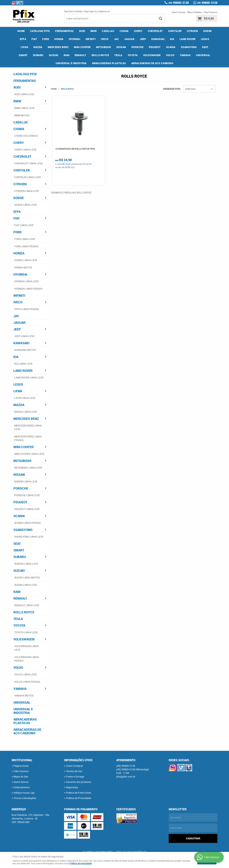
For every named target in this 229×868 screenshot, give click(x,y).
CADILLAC (108, 31)
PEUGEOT (155, 47)
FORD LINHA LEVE (25, 239)
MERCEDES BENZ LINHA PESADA (28, 438)
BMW (94, 31)
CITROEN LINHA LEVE (27, 191)
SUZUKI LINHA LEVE (26, 585)
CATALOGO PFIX (40, 31)
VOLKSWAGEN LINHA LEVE (27, 648)
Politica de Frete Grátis (79, 793)
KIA (172, 39)
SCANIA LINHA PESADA (28, 523)
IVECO (105, 39)
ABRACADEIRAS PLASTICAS (109, 63)
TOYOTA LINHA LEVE (26, 632)
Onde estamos (22, 787)
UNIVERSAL (203, 55)
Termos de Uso (74, 771)
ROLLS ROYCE (100, 55)
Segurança (72, 787)
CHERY (138, 31)
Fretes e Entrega (75, 777)
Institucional (22, 760)
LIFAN (25, 47)
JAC (116, 39)
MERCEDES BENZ (58, 47)
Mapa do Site (21, 777)
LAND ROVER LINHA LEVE (29, 377)
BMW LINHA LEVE (24, 108)
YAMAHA (185, 55)
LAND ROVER (188, 39)
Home (21, 31)
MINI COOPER (82, 47)
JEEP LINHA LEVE (24, 336)
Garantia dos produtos (79, 782)
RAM (67, 55)
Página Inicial (21, 766)
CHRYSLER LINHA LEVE (28, 177)
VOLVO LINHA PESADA (27, 682)
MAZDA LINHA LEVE (26, 412)
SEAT (205, 47)
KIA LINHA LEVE (23, 364)
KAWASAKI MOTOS (25, 350)
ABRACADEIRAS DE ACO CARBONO (152, 63)
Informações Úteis (78, 760)
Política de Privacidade (79, 798)
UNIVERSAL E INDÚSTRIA (71, 63)
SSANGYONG (189, 47)
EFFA (23, 39)
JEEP (143, 39)
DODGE (208, 31)
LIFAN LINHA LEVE (25, 398)
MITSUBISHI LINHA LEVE (28, 468)
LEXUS (205, 39)
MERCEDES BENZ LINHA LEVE (28, 427)
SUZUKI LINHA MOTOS (27, 577)
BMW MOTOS (22, 115)
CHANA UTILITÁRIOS (26, 136)
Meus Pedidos (195, 12)
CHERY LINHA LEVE (25, 150)
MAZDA (38, 47)
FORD (46, 39)
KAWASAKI (158, 39)
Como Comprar (75, 766)
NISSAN (121, 47)
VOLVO (170, 55)
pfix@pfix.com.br (126, 777)
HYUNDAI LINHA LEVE (27, 281)
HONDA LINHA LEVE (26, 260)
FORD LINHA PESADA (26, 246)
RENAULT (80, 55)
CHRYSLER (175, 31)
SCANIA (171, 47)
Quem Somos (179, 12)
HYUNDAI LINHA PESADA (28, 289)
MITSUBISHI (104, 47)
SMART (23, 55)
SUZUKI (54, 55)
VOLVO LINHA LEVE (25, 674)
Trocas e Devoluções (25, 798)
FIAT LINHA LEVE (24, 225)
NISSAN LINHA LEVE (26, 481)
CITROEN (193, 31)
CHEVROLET (155, 31)
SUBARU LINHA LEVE (26, 564)
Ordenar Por (171, 89)
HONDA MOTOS (23, 267)
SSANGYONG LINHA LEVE (29, 537)
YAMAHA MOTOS (24, 696)
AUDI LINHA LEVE (24, 94)
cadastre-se (104, 11)
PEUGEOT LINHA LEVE (27, 509)
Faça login (89, 11)
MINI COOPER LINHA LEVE (29, 454)
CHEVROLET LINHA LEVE (29, 163)
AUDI (82, 31)
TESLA (118, 55)
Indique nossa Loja (24, 793)
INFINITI (91, 39)
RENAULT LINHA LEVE (27, 605)
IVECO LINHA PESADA (27, 309)
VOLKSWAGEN (152, 55)
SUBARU (38, 55)
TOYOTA (133, 55)
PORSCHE (138, 47)
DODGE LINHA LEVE (26, 205)
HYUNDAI (75, 39)
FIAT (34, 39)
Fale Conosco (210, 12)
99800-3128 (179, 3)
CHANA (124, 31)
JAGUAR (129, 39)
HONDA (59, 39)
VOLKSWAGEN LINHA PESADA (27, 659)
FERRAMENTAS (64, 31)
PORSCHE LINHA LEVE (27, 495)
